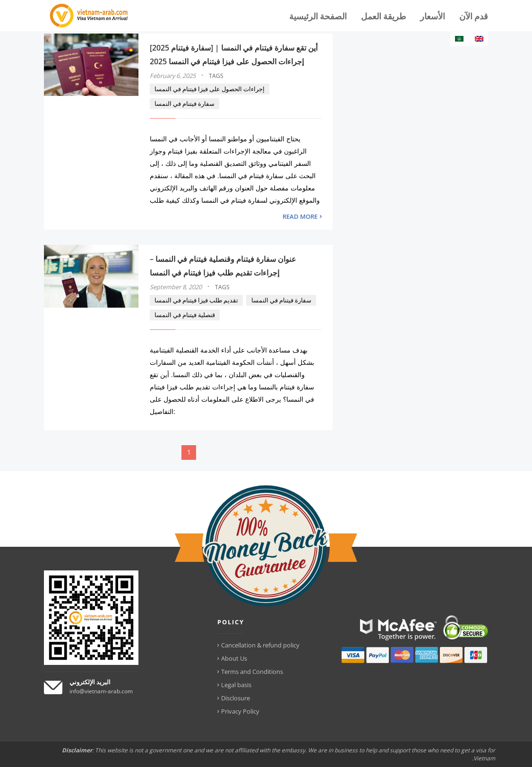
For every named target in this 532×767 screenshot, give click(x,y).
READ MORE (300, 216)
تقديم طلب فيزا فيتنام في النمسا (196, 300)
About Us (234, 658)
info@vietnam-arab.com (101, 691)
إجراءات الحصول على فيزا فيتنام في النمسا (210, 89)
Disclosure (236, 698)
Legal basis (236, 685)
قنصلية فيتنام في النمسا (185, 315)
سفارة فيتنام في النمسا (184, 103)
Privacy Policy (240, 711)
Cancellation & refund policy (260, 645)
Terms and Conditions (252, 672)
